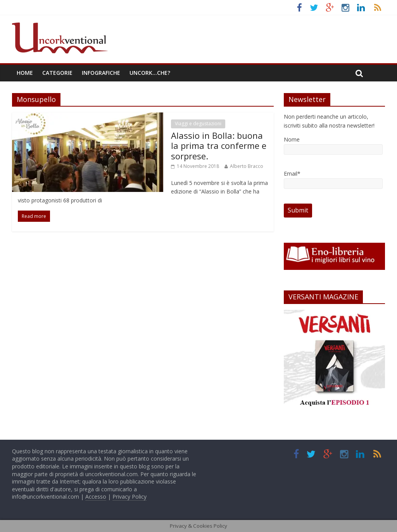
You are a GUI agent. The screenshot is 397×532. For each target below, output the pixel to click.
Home (25, 73)
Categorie (57, 73)
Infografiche (101, 73)
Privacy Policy (129, 497)
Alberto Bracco (247, 166)
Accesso (96, 497)
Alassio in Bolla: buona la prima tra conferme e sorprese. (219, 146)
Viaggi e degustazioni (198, 123)
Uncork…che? (150, 73)
